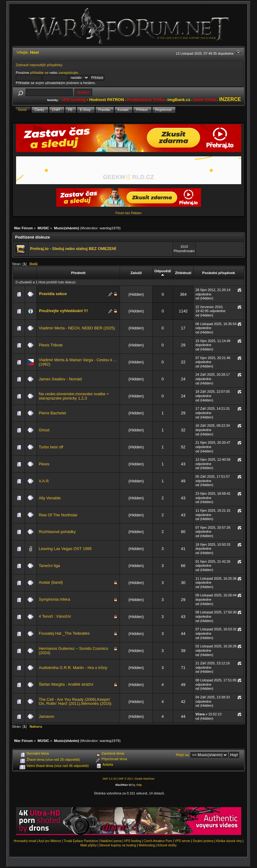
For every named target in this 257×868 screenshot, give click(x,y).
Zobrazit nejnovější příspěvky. (39, 65)
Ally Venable (50, 498)
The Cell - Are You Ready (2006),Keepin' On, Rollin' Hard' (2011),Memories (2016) (75, 702)
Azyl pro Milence (50, 841)
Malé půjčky (89, 845)
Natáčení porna (111, 841)
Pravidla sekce (53, 294)
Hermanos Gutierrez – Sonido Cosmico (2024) (73, 651)
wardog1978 (109, 228)
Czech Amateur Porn (158, 841)
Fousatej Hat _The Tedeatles (64, 633)
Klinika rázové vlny (229, 841)
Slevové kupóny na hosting (118, 845)
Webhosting (147, 845)
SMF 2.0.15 (109, 779)
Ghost (44, 430)
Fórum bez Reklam (128, 213)
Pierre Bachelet (52, 413)
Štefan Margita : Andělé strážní (66, 684)
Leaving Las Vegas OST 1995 (65, 549)
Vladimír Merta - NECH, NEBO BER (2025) (77, 328)
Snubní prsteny (203, 841)
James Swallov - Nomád (60, 379)
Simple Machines (145, 779)
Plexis (44, 464)
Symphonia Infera (54, 599)
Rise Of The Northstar (58, 515)
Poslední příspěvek (219, 273)
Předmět (78, 273)
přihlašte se (39, 72)
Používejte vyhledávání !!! (63, 311)
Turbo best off (51, 447)
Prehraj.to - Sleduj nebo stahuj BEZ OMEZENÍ (73, 249)
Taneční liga (49, 566)
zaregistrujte (68, 72)
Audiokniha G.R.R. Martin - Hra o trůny (73, 668)
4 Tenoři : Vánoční (55, 616)
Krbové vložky (167, 845)
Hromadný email (25, 841)
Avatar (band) (51, 582)
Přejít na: (183, 755)
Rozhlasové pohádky (57, 532)
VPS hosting (133, 841)
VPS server (183, 841)
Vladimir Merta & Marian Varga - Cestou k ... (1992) (78, 362)
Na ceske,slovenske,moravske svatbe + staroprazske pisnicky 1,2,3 (74, 396)
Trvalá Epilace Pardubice (81, 841)
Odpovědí (163, 273)
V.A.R (44, 481)
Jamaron (46, 716)
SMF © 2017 (126, 779)
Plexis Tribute (51, 345)
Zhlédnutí (183, 273)
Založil (136, 273)
